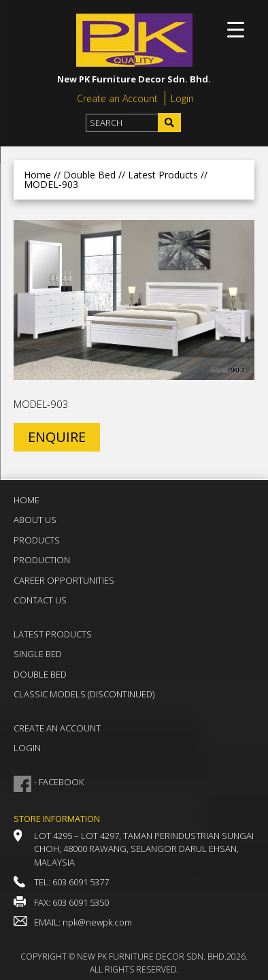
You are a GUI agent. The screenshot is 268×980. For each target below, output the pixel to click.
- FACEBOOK (59, 782)
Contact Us (40, 600)
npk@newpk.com (97, 922)
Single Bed (38, 654)
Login (182, 98)
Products (37, 540)
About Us (35, 520)
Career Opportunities (64, 580)
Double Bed (40, 674)
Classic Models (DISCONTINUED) (84, 694)
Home (37, 175)
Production (42, 560)
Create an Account (117, 98)
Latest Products (53, 634)
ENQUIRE (57, 437)
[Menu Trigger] (236, 29)
